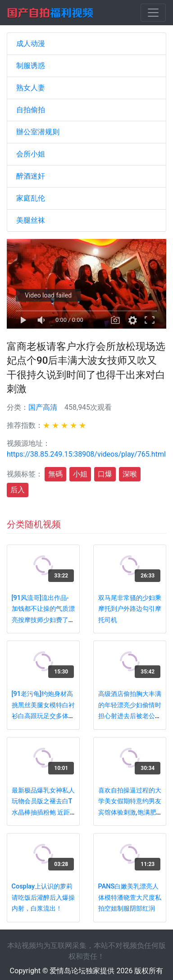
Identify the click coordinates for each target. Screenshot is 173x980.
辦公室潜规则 (38, 132)
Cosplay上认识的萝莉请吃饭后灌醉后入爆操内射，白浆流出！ (43, 898)
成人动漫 (31, 44)
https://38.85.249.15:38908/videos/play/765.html (86, 454)
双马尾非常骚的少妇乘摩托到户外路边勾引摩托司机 (130, 609)
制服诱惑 (31, 66)
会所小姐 (31, 154)
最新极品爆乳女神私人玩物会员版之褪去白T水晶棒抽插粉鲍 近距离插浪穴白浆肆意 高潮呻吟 (43, 813)
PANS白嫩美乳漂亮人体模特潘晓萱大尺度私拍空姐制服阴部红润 (130, 898)
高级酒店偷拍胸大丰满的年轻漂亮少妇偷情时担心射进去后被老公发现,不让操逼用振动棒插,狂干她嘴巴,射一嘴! (130, 716)
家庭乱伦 (31, 198)
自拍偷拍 (31, 110)
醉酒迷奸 (31, 176)
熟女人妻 (31, 88)
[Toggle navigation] (153, 13)
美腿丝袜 (31, 220)
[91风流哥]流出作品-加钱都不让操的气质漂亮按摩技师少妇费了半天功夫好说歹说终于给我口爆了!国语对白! (43, 620)
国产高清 (43, 407)
